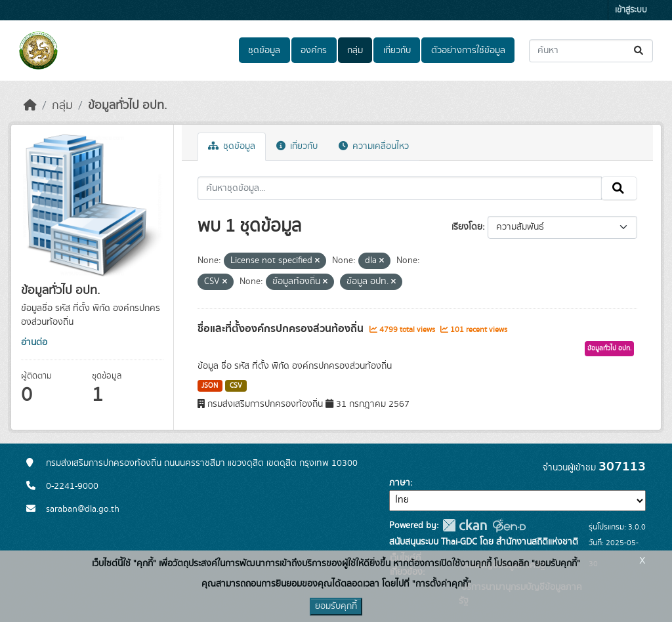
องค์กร (314, 51)
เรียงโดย (467, 227)
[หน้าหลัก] (30, 106)
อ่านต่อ (34, 342)
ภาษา (400, 483)
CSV (236, 386)
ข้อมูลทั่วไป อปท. (127, 106)
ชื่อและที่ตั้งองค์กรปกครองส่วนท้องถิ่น (282, 329)
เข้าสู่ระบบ (631, 10)
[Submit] (640, 51)
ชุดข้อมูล (264, 51)
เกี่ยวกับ (397, 51)
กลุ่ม (355, 51)
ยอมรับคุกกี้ (336, 606)
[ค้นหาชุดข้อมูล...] (591, 51)
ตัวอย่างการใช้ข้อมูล (468, 51)
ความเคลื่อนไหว (374, 146)
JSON (210, 386)
